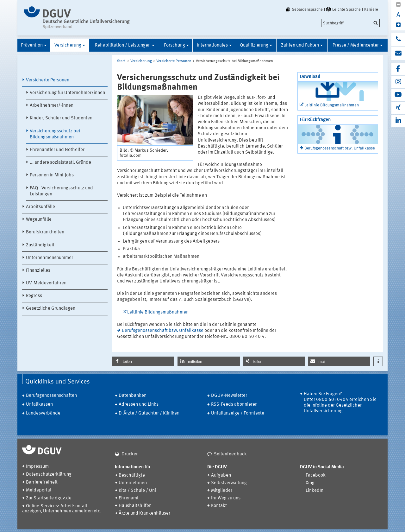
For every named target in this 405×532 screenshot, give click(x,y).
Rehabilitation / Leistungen (123, 45)
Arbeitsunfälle (40, 207)
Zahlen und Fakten (300, 45)
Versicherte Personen (48, 80)
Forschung (174, 45)
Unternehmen (133, 483)
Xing (310, 483)
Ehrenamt (129, 498)
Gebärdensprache (304, 9)
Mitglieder (222, 491)
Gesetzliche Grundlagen (51, 309)
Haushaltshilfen (135, 506)
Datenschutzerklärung (49, 475)
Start (121, 61)
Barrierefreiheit (42, 482)
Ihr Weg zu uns (226, 498)
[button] (143, 361)
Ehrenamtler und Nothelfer (57, 150)
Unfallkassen (39, 405)
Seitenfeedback (230, 454)
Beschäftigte (132, 475)
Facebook (316, 475)
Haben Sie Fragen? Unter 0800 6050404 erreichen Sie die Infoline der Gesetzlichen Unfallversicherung (340, 403)
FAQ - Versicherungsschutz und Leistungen (61, 191)
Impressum (37, 467)
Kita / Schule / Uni (137, 491)
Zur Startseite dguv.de (49, 498)
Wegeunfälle (39, 220)
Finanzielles (38, 271)
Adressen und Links (139, 405)
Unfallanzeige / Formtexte (238, 413)
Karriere (371, 9)
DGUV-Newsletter (229, 396)
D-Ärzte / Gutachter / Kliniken (149, 413)
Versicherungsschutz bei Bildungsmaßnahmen (55, 134)
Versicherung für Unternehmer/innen (67, 93)
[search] (350, 23)
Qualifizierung (254, 45)
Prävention (32, 45)
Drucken (130, 454)
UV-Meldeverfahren (46, 283)
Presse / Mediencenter (356, 45)
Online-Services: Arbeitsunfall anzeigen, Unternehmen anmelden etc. (62, 509)
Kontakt (219, 506)
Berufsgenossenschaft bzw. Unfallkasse (163, 331)
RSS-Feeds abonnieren (234, 405)
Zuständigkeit (40, 245)
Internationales (212, 45)
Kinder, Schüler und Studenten (61, 118)
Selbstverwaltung (229, 483)
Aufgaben (221, 475)
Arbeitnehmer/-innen (52, 106)
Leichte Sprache (343, 9)
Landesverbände (43, 413)
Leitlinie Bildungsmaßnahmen (158, 312)
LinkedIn (315, 491)
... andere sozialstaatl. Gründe (60, 163)
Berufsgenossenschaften (51, 396)
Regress (34, 296)
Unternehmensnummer (50, 258)
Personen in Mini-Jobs (52, 175)
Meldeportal (39, 490)
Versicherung (68, 45)
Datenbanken (133, 396)
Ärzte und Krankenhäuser (144, 513)
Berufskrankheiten (45, 232)
